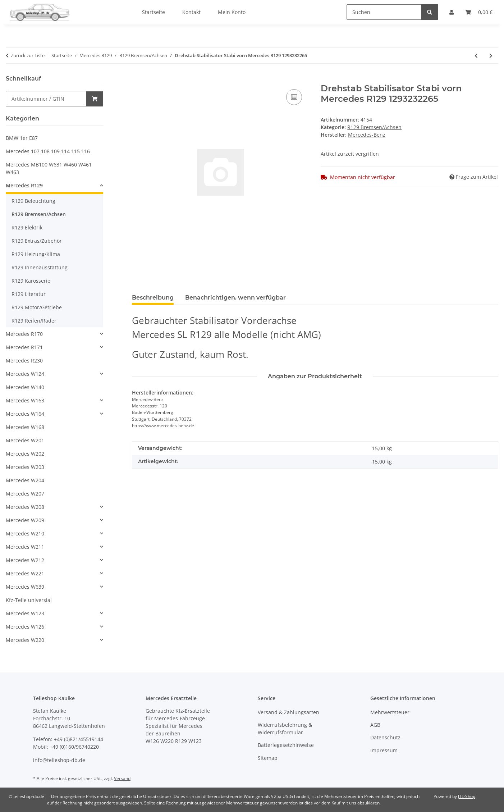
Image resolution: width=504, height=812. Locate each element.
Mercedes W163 (25, 400)
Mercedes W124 (25, 374)
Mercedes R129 (24, 185)
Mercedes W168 (25, 427)
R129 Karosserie (31, 281)
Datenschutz (385, 737)
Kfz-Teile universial (29, 600)
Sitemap (268, 758)
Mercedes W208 (25, 507)
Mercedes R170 (24, 334)
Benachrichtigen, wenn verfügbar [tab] (235, 298)
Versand (122, 778)
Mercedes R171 (24, 347)
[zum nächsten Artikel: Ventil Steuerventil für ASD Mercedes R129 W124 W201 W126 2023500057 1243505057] (491, 56)
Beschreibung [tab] (153, 298)
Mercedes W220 (25, 640)
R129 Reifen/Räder (34, 321)
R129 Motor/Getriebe (37, 307)
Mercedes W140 (25, 387)
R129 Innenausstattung (40, 267)
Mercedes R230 (24, 361)
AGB (375, 725)
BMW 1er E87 (22, 138)
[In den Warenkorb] (138, 79)
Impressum (384, 750)
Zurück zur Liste (28, 55)
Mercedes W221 (25, 573)
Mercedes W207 (25, 494)
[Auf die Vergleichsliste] (294, 97)
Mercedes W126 (25, 627)
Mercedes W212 (25, 560)
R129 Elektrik (27, 227)
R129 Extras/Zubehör (37, 241)
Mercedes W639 (25, 587)
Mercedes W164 (25, 414)
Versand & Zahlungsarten (288, 712)
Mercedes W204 (25, 480)
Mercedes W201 (25, 440)
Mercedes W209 (25, 520)
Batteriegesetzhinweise (286, 745)
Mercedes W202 (25, 454)
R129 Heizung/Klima (36, 254)
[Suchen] (384, 12)
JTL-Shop (467, 796)
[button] (54, 186)
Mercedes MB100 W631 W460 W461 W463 (49, 168)
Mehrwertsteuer (390, 712)
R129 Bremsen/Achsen (374, 127)
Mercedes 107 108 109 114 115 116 (48, 151)
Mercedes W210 (25, 533)
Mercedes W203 (25, 467)
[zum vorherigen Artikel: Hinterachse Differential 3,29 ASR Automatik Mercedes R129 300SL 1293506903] (476, 56)
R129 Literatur (29, 294)
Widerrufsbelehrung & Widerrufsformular (285, 729)
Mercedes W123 (25, 613)
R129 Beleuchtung (33, 201)
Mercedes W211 (25, 547)
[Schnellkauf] (46, 99)
